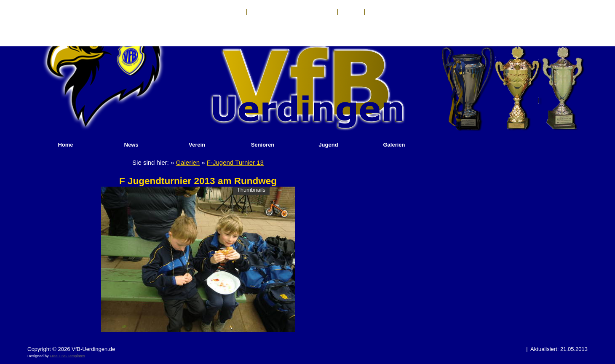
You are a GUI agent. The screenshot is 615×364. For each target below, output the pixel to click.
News (131, 145)
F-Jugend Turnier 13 (235, 162)
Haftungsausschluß (310, 12)
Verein (197, 145)
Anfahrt (351, 12)
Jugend (328, 145)
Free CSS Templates (67, 356)
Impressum (265, 12)
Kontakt (233, 12)
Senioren (263, 145)
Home (65, 145)
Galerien (394, 145)
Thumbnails (251, 190)
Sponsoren (382, 12)
